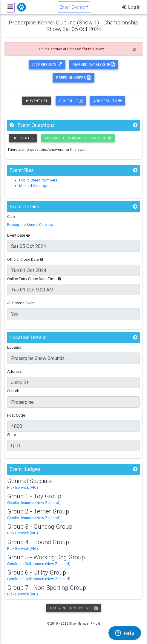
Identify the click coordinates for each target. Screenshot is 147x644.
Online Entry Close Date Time (34, 279)
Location (15, 347)
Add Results (107, 101)
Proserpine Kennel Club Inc (30, 225)
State (12, 435)
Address (14, 371)
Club (11, 217)
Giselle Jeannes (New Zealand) (34, 503)
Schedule (71, 101)
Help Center (23, 138)
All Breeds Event (21, 303)
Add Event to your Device (73, 608)
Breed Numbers (73, 78)
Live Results (47, 65)
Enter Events (72, 7)
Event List (37, 101)
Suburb (13, 391)
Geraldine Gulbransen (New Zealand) (39, 564)
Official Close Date (25, 259)
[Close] (134, 50)
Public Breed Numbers (38, 180)
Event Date (18, 235)
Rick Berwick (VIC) (23, 487)
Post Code (16, 415)
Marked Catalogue (94, 65)
